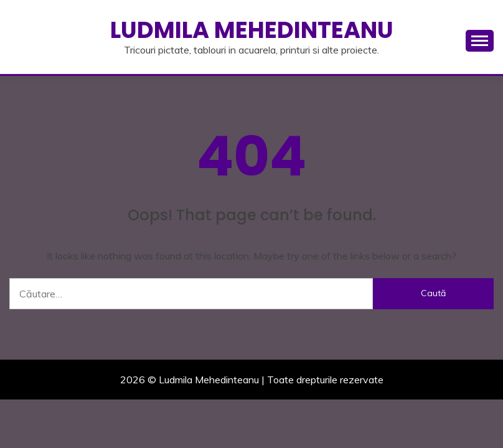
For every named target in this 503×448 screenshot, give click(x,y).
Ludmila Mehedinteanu (252, 30)
